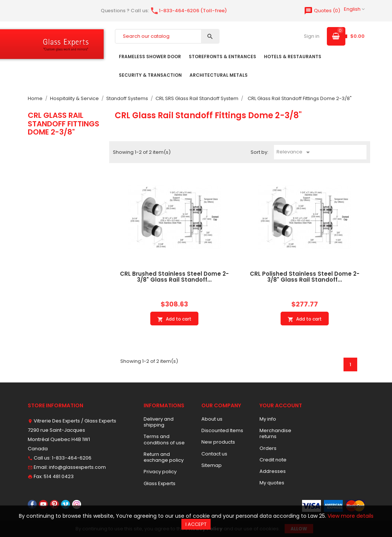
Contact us (214, 454)
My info (268, 419)
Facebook (32, 504)
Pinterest (54, 504)
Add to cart (174, 319)
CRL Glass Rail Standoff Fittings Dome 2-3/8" (63, 124)
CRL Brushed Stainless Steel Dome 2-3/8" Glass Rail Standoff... (174, 277)
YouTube (43, 504)
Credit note (273, 460)
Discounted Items (222, 430)
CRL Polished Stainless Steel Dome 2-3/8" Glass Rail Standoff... (305, 277)
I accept (196, 524)
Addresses (273, 471)
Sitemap (212, 465)
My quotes (272, 483)
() (322, 11)
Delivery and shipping (159, 422)
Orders (268, 448)
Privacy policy (160, 472)
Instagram (77, 504)
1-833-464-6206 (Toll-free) (188, 11)
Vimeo (66, 504)
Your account (281, 405)
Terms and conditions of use (164, 439)
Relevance (294, 152)
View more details (351, 516)
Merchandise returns (275, 433)
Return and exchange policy (164, 457)
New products (218, 442)
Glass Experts (160, 483)
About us (212, 419)
